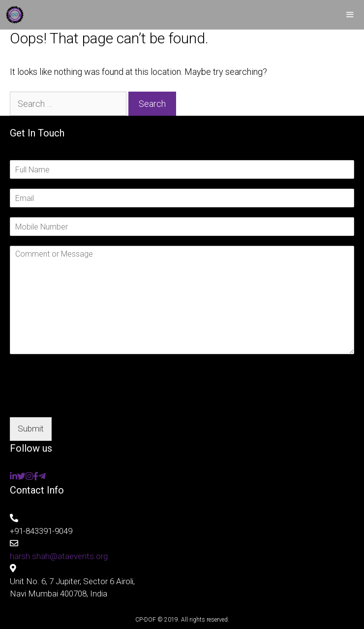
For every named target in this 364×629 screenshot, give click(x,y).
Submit (31, 429)
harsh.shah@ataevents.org (59, 556)
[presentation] (85, 401)
